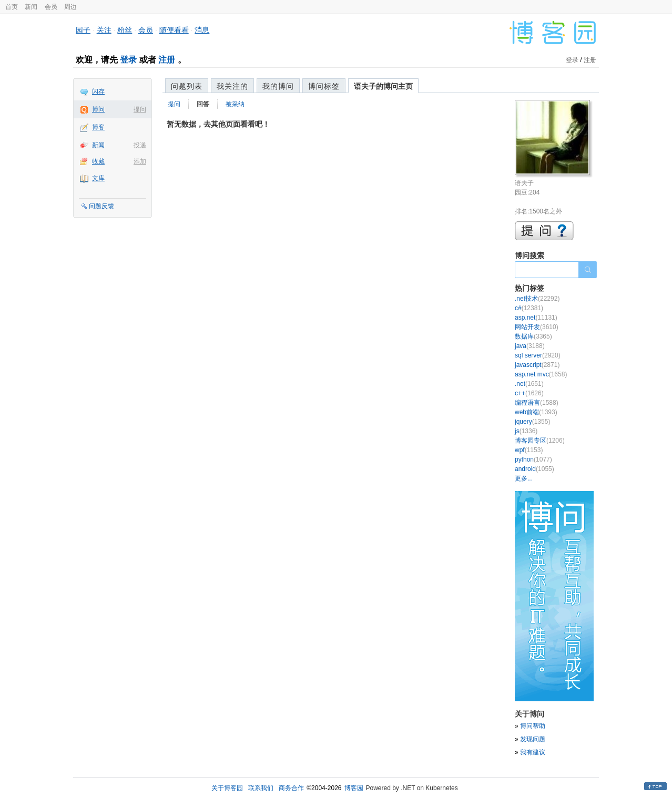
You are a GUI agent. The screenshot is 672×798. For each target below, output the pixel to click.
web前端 (536, 412)
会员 (51, 7)
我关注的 (232, 86)
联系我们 (261, 788)
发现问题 (533, 739)
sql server (538, 355)
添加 (140, 161)
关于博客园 (227, 788)
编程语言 (537, 403)
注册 (167, 60)
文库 (98, 178)
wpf (529, 450)
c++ (529, 393)
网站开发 (537, 327)
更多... (524, 478)
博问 (98, 109)
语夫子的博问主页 (383, 86)
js (526, 431)
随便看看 (174, 30)
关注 (104, 30)
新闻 (31, 7)
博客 (98, 127)
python (533, 459)
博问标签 (324, 86)
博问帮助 (533, 726)
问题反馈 (101, 206)
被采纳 (235, 104)
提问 (140, 109)
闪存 (98, 91)
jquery (532, 422)
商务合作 (291, 788)
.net (529, 384)
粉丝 (125, 30)
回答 (203, 104)
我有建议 (533, 752)
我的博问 (278, 86)
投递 (140, 145)
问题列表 (187, 86)
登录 (128, 60)
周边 (70, 7)
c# (529, 308)
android (534, 469)
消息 (202, 30)
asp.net (536, 318)
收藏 (98, 161)
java (530, 346)
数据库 (533, 336)
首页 (12, 7)
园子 (83, 30)
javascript (537, 365)
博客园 (354, 788)
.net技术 (537, 299)
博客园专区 (540, 441)
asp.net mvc (541, 374)
